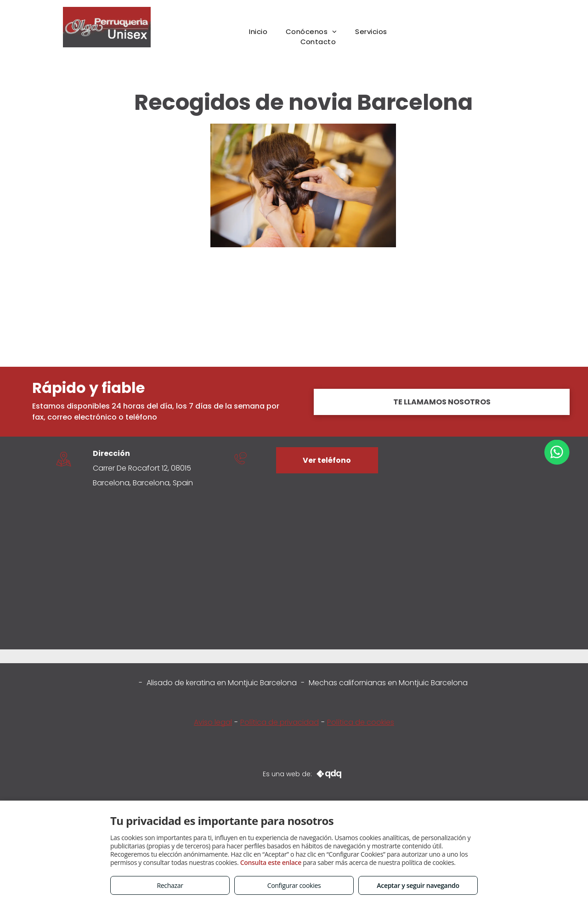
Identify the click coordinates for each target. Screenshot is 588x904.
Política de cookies (361, 722)
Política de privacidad (280, 722)
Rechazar (170, 885)
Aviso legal (213, 722)
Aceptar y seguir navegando (418, 885)
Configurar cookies (294, 885)
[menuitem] (258, 32)
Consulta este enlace (271, 862)
